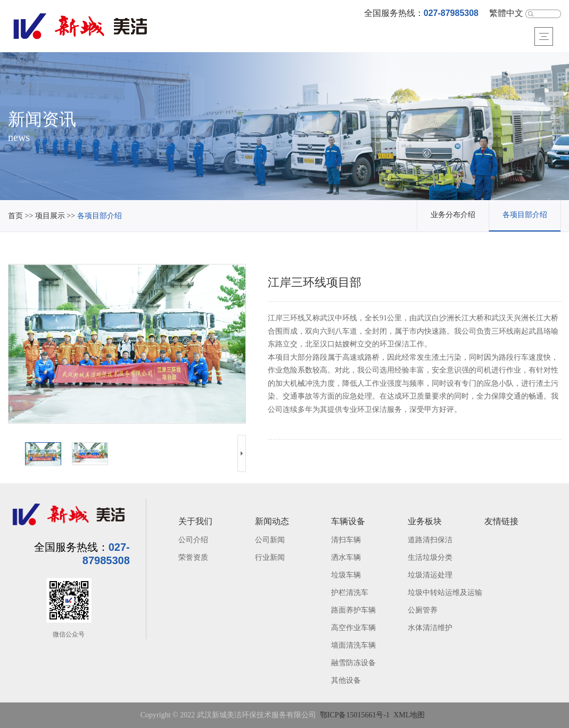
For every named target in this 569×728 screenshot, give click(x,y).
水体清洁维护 (430, 628)
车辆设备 (348, 522)
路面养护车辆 (353, 611)
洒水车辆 (346, 558)
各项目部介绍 (100, 216)
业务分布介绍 (453, 215)
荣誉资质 (193, 558)
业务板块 (425, 522)
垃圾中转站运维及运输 (445, 593)
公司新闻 (270, 540)
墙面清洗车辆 (353, 646)
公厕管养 (423, 611)
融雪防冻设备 (353, 663)
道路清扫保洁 (430, 540)
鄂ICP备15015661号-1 (355, 715)
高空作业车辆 (353, 628)
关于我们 (195, 522)
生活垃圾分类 (430, 558)
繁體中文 (506, 14)
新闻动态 (272, 522)
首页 (15, 216)
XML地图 (409, 715)
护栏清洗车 (350, 593)
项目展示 (50, 216)
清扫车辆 (346, 540)
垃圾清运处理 (430, 576)
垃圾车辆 (346, 576)
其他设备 (346, 681)
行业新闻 (270, 558)
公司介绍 (193, 540)
